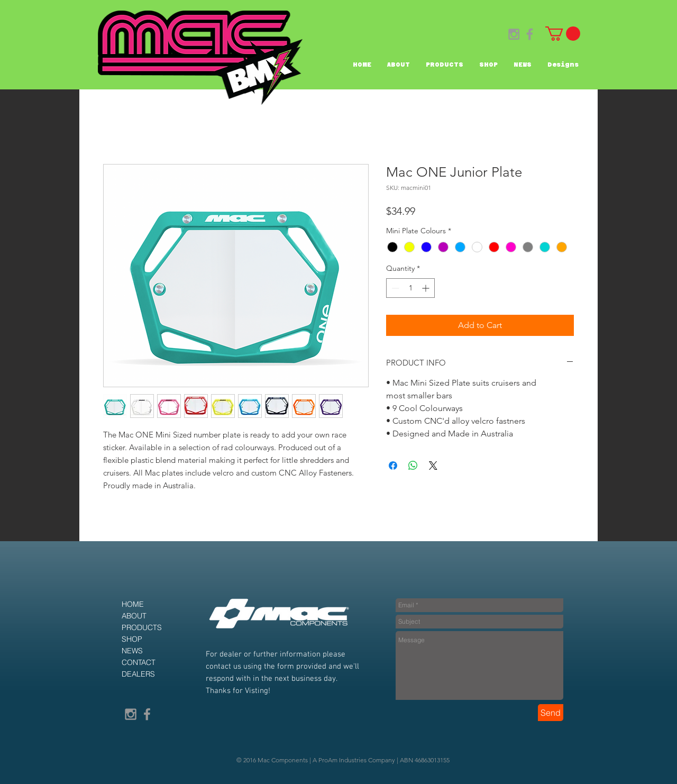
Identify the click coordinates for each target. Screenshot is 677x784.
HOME (133, 604)
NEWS (132, 651)
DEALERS (138, 674)
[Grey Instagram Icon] (514, 34)
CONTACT (139, 662)
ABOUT (134, 616)
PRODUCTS (142, 627)
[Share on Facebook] (393, 466)
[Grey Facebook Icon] (530, 34)
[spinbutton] (410, 288)
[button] (563, 34)
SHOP (132, 639)
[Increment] (427, 288)
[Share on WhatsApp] (413, 466)
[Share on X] (433, 466)
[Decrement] (394, 288)
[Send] (551, 713)
